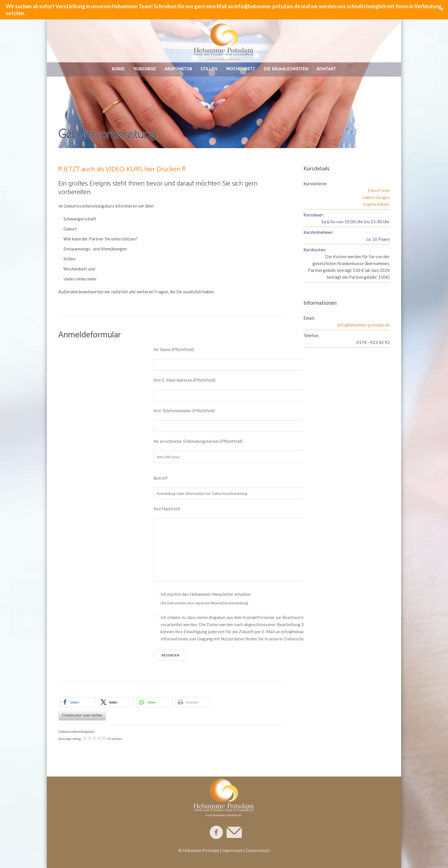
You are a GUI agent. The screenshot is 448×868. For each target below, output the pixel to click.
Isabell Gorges (376, 197)
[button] (78, 702)
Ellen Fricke (379, 190)
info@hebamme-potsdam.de (363, 325)
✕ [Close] (442, 10)
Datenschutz (258, 850)
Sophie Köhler (376, 204)
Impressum (232, 850)
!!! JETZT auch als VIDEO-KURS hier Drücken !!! (122, 169)
